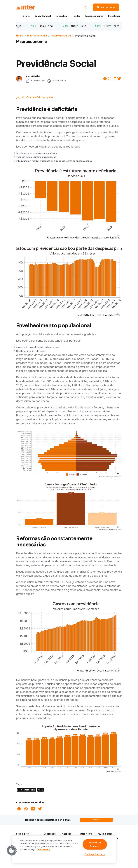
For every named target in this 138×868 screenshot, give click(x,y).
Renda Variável (43, 16)
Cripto (26, 16)
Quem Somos (105, 834)
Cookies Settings (95, 854)
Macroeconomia (94, 16)
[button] (12, 850)
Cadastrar (96, 820)
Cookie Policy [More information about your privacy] (43, 849)
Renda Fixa (62, 16)
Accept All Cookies (95, 844)
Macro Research (61, 36)
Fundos (76, 16)
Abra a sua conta (106, 7)
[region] (64, 850)
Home (20, 36)
